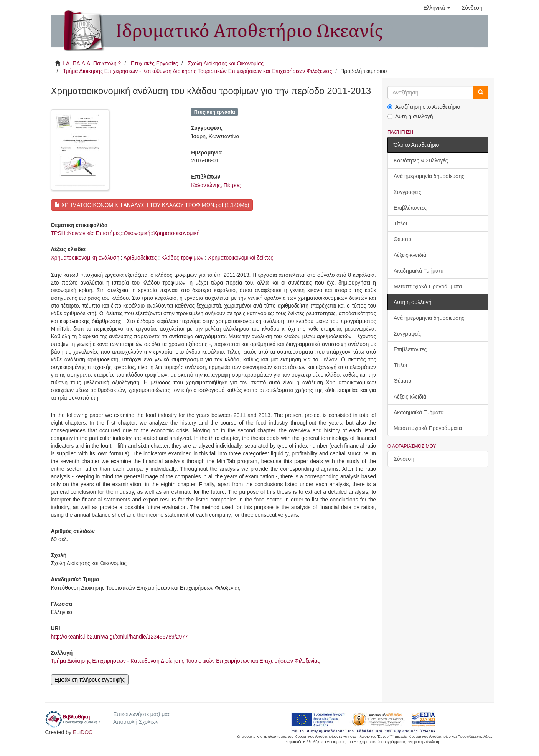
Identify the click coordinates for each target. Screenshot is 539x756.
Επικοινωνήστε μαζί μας (142, 714)
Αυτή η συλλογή (410, 116)
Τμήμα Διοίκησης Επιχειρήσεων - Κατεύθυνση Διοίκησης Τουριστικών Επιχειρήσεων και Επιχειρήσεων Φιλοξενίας (198, 71)
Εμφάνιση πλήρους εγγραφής (90, 680)
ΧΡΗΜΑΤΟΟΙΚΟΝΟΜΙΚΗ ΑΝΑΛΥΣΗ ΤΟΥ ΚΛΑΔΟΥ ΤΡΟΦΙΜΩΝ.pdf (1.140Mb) (152, 205)
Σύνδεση (404, 459)
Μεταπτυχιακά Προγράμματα (428, 286)
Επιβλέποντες (410, 208)
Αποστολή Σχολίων (136, 722)
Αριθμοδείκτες (140, 258)
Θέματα (403, 239)
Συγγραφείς (407, 192)
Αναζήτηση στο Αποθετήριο (424, 107)
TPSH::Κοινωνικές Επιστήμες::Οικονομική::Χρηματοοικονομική (125, 233)
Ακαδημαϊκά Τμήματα (419, 271)
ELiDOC (83, 732)
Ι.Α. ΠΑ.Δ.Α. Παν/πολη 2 (92, 63)
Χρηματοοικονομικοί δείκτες (241, 258)
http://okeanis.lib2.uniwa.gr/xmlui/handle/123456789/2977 (120, 637)
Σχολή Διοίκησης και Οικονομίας (226, 63)
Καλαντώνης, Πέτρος (216, 185)
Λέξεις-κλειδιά (410, 255)
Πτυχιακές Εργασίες (154, 63)
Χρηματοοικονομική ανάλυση (85, 258)
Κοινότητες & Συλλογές (421, 160)
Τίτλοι (400, 223)
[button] (437, 8)
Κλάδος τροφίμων (182, 258)
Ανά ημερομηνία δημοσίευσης (429, 176)
